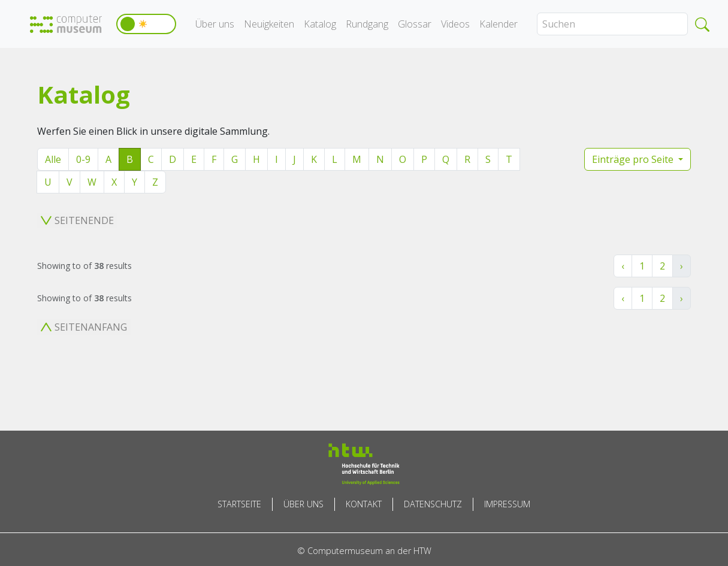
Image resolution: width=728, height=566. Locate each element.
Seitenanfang (84, 327)
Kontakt (364, 504)
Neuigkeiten (269, 24)
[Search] (612, 24)
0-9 (83, 159)
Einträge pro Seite (634, 159)
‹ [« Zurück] (623, 266)
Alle (53, 159)
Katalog (320, 24)
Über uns (215, 24)
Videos (455, 24)
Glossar (415, 24)
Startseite (239, 504)
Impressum (507, 504)
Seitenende (77, 220)
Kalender (499, 24)
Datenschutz (433, 504)
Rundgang (367, 24)
